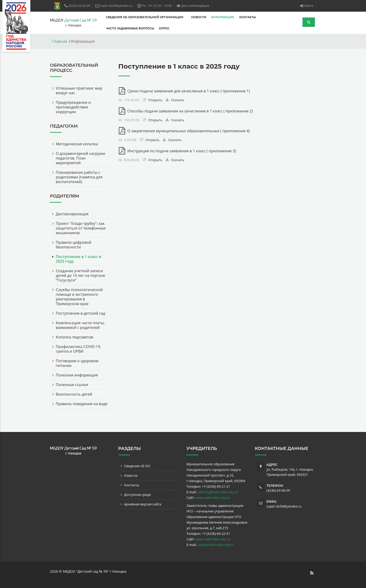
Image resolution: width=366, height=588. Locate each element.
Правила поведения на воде (82, 404)
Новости (199, 17)
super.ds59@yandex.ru (284, 506)
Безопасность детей (74, 394)
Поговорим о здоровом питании (77, 363)
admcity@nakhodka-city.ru (218, 492)
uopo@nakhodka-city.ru (216, 545)
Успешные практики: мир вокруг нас (79, 90)
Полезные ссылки (72, 385)
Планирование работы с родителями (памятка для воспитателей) (79, 177)
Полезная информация (77, 375)
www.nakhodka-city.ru (213, 498)
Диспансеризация (72, 214)
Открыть (155, 100)
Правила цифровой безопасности (74, 245)
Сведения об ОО (137, 466)
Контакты (248, 17)
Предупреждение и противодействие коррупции (73, 107)
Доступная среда (137, 495)
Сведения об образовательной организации (145, 17)
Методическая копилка (77, 144)
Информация (223, 17)
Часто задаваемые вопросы (130, 28)
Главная (60, 41)
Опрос (164, 28)
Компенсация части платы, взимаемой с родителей (80, 325)
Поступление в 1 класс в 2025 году (79, 259)
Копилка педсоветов (74, 337)
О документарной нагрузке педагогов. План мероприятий (81, 158)
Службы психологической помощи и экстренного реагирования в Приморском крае (79, 297)
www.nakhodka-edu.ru (213, 539)
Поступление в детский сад (80, 313)
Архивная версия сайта (143, 504)
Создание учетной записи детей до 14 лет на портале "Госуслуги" (80, 275)
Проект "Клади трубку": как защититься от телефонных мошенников (81, 228)
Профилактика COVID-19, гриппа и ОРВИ (78, 349)
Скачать (178, 100)
